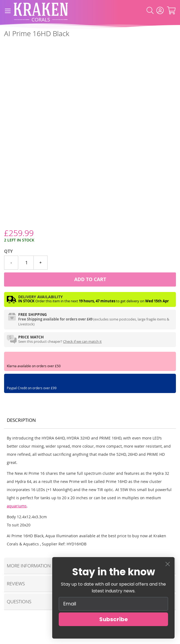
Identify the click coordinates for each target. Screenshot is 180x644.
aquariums (17, 506)
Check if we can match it (82, 341)
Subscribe (114, 619)
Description (21, 420)
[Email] (113, 604)
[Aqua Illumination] (4, 46)
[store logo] (41, 11)
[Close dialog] (168, 564)
